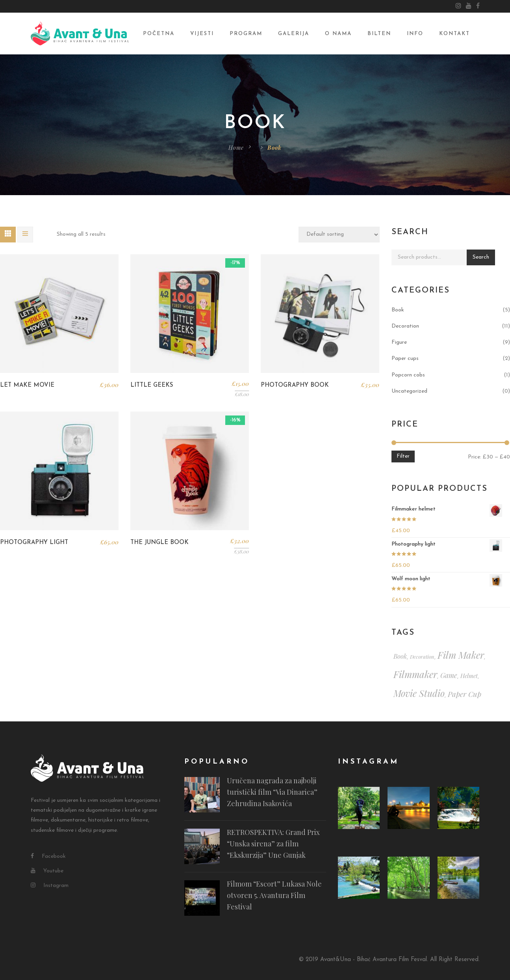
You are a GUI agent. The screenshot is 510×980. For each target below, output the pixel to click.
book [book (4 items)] (400, 656)
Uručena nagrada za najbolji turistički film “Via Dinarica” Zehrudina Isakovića (272, 792)
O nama (338, 34)
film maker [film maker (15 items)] (461, 655)
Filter (403, 456)
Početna (159, 34)
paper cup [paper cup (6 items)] (465, 694)
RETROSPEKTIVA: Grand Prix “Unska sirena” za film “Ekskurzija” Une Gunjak (273, 844)
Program (246, 34)
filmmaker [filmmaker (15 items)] (415, 674)
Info (415, 34)
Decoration (405, 326)
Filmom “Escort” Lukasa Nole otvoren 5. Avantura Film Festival (274, 895)
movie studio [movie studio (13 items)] (419, 693)
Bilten (379, 34)
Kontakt (454, 34)
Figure (399, 342)
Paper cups (405, 359)
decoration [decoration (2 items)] (422, 657)
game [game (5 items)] (449, 675)
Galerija (294, 34)
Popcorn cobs (408, 375)
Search (481, 257)
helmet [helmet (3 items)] (469, 676)
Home (236, 148)
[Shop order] (339, 235)
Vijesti (202, 34)
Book (398, 310)
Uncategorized (409, 391)
